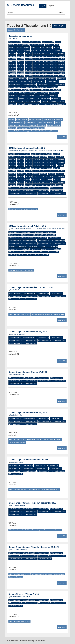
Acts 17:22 (12, 65)
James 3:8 (28, 255)
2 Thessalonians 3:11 (44, 84)
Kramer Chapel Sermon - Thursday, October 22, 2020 (32, 503)
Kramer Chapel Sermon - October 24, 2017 (28, 412)
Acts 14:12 (52, 174)
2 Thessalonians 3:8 (52, 82)
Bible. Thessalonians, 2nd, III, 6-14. (19, 621)
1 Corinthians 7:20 (15, 466)
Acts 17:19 (45, 62)
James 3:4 (47, 252)
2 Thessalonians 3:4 (43, 188)
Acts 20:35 (37, 76)
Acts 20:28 (37, 73)
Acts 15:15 (45, 182)
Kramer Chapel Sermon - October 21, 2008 (28, 372)
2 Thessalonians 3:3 (29, 188)
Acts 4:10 (19, 45)
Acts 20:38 (61, 76)
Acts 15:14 (37, 182)
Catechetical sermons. (16, 577)
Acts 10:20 (53, 160)
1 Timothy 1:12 (43, 87)
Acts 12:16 (61, 171)
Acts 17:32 (37, 67)
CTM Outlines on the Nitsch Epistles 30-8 (27, 226)
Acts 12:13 (37, 171)
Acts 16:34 (12, 62)
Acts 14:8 (20, 174)
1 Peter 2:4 (12, 104)
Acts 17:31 (29, 67)
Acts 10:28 (61, 163)
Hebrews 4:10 (33, 96)
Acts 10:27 (53, 163)
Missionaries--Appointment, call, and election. (23, 125)
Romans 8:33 (13, 79)
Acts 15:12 (21, 182)
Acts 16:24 (45, 56)
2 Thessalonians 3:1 (56, 185)
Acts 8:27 (48, 45)
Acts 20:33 (21, 76)
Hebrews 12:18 (24, 98)
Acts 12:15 (53, 171)
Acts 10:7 (56, 154)
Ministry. (58, 122)
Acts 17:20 (53, 62)
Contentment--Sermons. (16, 122)
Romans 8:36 (42, 79)
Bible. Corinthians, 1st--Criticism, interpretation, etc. (25, 489)
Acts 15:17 (61, 182)
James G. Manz (15, 229)
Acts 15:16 (53, 182)
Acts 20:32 (12, 76)
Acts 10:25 (37, 163)
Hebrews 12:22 (14, 101)
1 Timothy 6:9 (33, 93)
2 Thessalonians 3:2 (15, 188)
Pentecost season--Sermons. (52, 440)
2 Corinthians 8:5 (14, 235)
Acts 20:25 (12, 73)
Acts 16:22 (29, 56)
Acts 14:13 (60, 174)
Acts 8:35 (56, 48)
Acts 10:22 (12, 163)
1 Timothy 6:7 (13, 93)
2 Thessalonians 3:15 (45, 244)
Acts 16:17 (45, 53)
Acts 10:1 (12, 154)
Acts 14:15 (21, 177)
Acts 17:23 (21, 65)
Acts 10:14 (60, 157)
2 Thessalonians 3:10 (29, 84)
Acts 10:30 (21, 165)
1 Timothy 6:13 (35, 249)
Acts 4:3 (25, 42)
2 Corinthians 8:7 (38, 235)
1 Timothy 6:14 (46, 249)
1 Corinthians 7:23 (53, 466)
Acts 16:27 (12, 59)
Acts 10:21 (61, 160)
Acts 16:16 (37, 53)
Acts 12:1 (53, 165)
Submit (61, 13)
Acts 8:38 (27, 50)
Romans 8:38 (61, 79)
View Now (62, 137)
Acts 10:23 (21, 163)
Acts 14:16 (29, 177)
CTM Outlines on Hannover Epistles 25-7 (27, 148)
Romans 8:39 (13, 82)
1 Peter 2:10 (62, 104)
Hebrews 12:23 (24, 101)
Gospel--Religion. (30, 122)
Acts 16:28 (21, 59)
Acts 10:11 (35, 157)
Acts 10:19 (45, 160)
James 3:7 (20, 255)
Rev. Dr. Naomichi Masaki (18, 505)
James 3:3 (39, 252)
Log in (43, 6)
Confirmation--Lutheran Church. (53, 120)
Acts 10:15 (12, 160)
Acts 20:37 (53, 76)
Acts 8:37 (19, 50)
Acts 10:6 (49, 154)
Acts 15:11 (12, 182)
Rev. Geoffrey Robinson (17, 375)
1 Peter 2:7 (37, 104)
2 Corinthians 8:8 (50, 235)
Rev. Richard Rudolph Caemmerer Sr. (55, 229)
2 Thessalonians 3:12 (58, 84)
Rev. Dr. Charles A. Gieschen (19, 550)
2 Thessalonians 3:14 (30, 87)
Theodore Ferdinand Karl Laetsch (20, 597)
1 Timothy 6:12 (14, 96)
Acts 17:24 (29, 65)
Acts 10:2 (19, 154)
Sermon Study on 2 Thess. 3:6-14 (24, 594)
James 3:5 (55, 252)
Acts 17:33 (45, 67)
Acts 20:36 (45, 76)
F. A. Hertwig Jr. (48, 151)
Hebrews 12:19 (34, 98)
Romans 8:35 (32, 79)
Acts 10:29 (12, 165)
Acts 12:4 (19, 168)
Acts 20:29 (45, 73)
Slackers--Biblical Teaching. (17, 442)
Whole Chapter (59, 26)
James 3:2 (31, 252)
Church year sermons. (16, 209)
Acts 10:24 (29, 163)
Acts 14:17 (37, 177)
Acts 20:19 (21, 70)
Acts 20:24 (61, 70)
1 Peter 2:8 (45, 104)
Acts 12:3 (12, 168)
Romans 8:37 (52, 79)
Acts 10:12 (43, 157)
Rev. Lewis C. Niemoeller (36, 229)
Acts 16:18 (53, 53)
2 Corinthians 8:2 (26, 232)
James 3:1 (23, 252)
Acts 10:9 (19, 157)
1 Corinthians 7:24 (15, 468)
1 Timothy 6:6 (56, 90)
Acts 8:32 (34, 48)
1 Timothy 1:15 (24, 90)
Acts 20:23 (53, 70)
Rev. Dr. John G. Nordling (18, 290)
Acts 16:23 (37, 56)
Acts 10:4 (34, 154)
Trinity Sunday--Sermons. (36, 128)
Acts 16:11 (50, 50)
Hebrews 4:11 (43, 96)
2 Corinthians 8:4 (50, 232)
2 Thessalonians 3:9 (15, 84)
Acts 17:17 (29, 62)
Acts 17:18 (37, 62)
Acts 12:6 (34, 168)
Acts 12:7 (42, 168)
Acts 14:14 (12, 177)
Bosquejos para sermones (20, 36)
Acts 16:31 (45, 59)
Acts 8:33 (42, 48)
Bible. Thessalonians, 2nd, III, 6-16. (19, 574)
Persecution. (42, 125)
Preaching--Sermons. (54, 125)
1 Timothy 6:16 (14, 252)
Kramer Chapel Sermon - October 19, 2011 (28, 332)
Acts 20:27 (29, 73)
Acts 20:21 (37, 70)
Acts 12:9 (56, 168)
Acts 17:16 (21, 62)
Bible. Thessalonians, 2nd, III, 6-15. (19, 314)
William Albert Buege (17, 151)
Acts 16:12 (58, 50)
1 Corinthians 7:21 (27, 466)
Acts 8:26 (41, 45)
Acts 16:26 (61, 56)
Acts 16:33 (61, 59)
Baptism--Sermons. (22, 120)
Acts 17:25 (37, 65)
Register (51, 6)
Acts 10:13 (52, 157)
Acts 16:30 (37, 59)
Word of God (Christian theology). (19, 131)
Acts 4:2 (18, 42)
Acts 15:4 (12, 179)
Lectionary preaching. (31, 209)
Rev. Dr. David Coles (16, 415)
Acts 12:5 (27, 168)
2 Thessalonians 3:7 (39, 82)
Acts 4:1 (12, 42)
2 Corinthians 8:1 (14, 232)
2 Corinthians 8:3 (38, 232)
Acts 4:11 (26, 45)
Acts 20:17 (61, 67)
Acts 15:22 (45, 185)
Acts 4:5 (38, 42)
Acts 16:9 (34, 50)
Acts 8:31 (27, 48)
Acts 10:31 (29, 165)
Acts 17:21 (61, 62)
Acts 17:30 (21, 67)
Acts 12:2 (60, 165)
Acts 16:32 (53, 59)
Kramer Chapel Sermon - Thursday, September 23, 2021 (34, 547)
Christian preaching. (36, 120)
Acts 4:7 (51, 42)
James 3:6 (12, 255)
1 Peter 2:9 (53, 104)
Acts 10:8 (12, 157)
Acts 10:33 (45, 165)
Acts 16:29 (29, 59)
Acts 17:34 (53, 67)
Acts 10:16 (21, 160)
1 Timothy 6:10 (43, 93)
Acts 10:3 (27, 154)
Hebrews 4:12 (53, 96)
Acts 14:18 (45, 177)
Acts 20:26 (21, 73)
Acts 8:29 (12, 48)
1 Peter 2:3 (61, 101)
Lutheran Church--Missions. (45, 122)
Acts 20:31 (61, 73)
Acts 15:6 (27, 179)
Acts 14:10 (35, 174)
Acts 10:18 (37, 160)
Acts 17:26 (45, 65)
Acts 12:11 (21, 171)
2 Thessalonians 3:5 (56, 188)
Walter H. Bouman (58, 151)
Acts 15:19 (21, 185)
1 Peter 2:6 (29, 104)
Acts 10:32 (37, 165)
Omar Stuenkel (24, 229)
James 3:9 (36, 255)
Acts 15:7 (34, 179)
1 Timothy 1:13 (53, 87)
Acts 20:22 (45, 70)
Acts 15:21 (37, 185)
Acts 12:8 (49, 168)
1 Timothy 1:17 (46, 90)
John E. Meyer (39, 151)
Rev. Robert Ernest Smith (18, 334)
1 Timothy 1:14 (14, 90)
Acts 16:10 (42, 50)
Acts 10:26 (45, 163)
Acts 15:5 (19, 179)
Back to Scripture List (16, 30)
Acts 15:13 (29, 182)
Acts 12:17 (12, 174)
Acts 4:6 (45, 42)
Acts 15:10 (57, 179)
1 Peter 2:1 (45, 101)
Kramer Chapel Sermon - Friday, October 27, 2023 (31, 287)
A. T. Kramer (14, 39)
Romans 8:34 (23, 79)
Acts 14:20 (61, 177)
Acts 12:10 (12, 171)
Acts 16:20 (12, 56)
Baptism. (12, 120)
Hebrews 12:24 (35, 101)
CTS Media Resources (21, 5)
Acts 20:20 (29, 70)
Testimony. (12, 128)
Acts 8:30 (19, 48)
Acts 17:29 (12, 67)
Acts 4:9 (12, 45)
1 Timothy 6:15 (56, 249)
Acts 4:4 (32, 42)
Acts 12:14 (45, 171)
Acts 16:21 (21, 56)
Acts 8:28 (56, 45)
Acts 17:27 (53, 65)
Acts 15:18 (12, 185)
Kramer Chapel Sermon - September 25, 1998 (29, 460)
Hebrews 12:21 (56, 98)
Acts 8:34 (49, 48)
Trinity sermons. (22, 128)
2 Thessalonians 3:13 (16, 87)
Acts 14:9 (28, 174)
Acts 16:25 (53, 56)
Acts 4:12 (33, 45)
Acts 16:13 (12, 53)
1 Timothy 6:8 (23, 93)
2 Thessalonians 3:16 (59, 244)
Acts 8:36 (12, 50)
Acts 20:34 (29, 76)
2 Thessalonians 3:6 (25, 82)
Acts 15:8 (42, 179)
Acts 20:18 (12, 70)
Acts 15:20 (29, 185)
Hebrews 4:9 (24, 96)
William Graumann (29, 151)
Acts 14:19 (53, 177)
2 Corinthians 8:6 (26, 235)
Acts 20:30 (53, 73)
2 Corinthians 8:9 (14, 238)
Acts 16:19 (61, 53)
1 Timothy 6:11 (54, 93)
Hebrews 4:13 (13, 98)
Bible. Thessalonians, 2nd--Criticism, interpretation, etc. (48, 314)
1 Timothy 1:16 (35, 90)
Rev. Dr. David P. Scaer (17, 462)
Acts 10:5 (42, 154)
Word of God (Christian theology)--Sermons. (44, 131)
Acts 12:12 (29, 171)
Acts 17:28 (61, 65)
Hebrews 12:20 (45, 98)
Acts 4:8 (58, 42)
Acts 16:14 (21, 53)
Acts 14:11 (43, 174)
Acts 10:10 (27, 157)
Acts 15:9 (49, 179)
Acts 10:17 (29, 160)
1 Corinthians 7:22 (40, 466)
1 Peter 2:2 (53, 101)
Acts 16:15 (29, 53)
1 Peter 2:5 (21, 104)
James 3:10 (45, 255)
